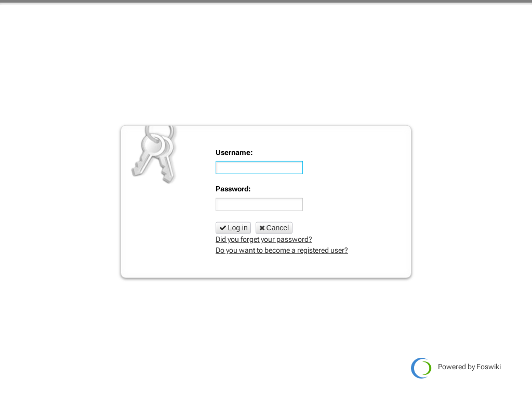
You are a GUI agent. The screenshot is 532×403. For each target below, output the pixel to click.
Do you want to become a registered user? (282, 250)
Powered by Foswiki (456, 368)
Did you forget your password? (264, 239)
